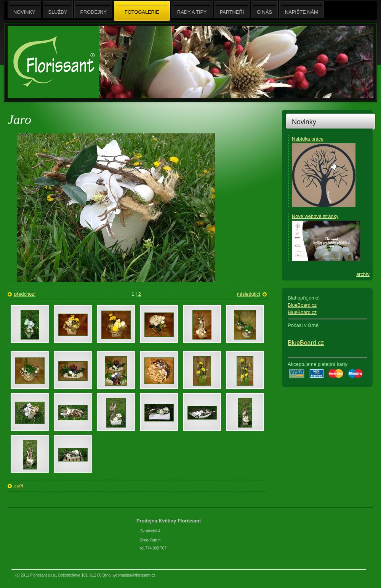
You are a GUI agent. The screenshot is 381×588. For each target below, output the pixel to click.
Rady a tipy (192, 10)
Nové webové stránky (315, 216)
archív (363, 274)
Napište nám (302, 10)
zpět (19, 486)
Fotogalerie (142, 11)
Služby (58, 10)
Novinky (304, 122)
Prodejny (93, 10)
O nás (264, 10)
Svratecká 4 (150, 531)
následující (249, 294)
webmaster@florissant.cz (134, 575)
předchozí (25, 294)
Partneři (232, 10)
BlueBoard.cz (302, 305)
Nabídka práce (308, 139)
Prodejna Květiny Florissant (169, 521)
